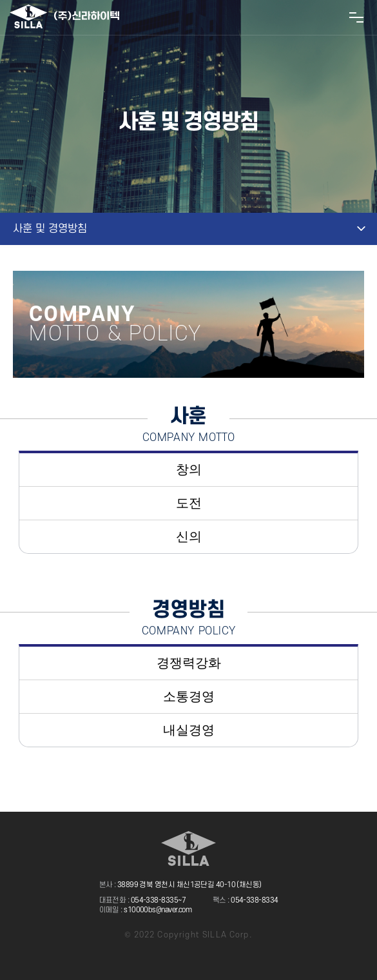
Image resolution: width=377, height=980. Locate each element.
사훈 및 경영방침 (50, 229)
